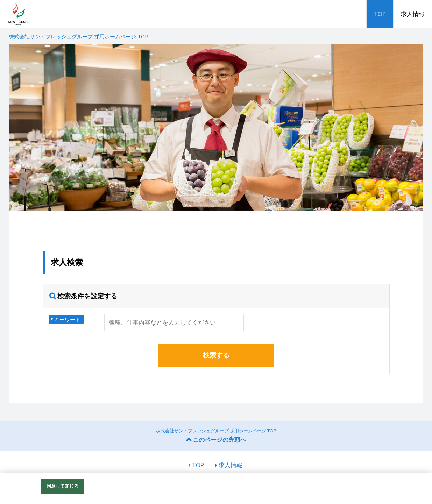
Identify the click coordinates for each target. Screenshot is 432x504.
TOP (380, 14)
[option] (216, 127)
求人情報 (413, 14)
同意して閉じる (63, 486)
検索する (216, 355)
